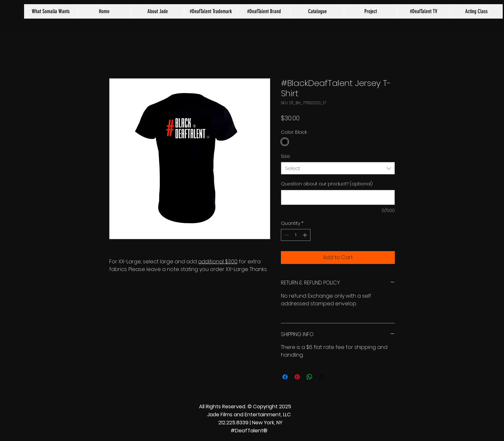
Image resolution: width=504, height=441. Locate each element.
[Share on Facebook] (285, 377)
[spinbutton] (296, 235)
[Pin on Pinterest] (297, 377)
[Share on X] (322, 377)
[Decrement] (286, 235)
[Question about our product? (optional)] (338, 197)
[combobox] (338, 168)
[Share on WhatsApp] (309, 377)
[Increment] (305, 235)
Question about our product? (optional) (327, 184)
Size (285, 156)
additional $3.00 (218, 262)
